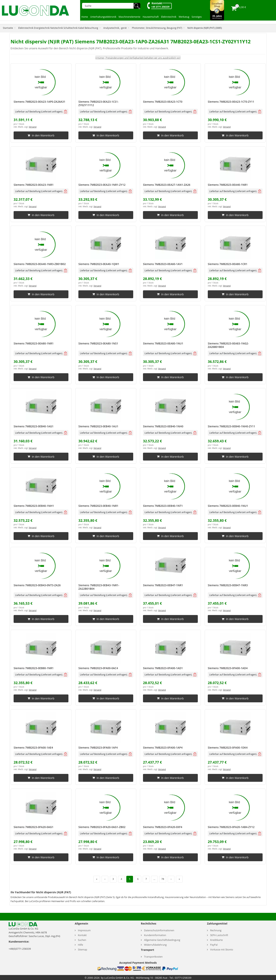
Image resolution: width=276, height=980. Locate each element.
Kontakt (157, 3)
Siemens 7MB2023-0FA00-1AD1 (163, 668)
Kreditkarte (216, 940)
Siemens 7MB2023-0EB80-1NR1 (34, 668)
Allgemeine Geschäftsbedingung (162, 940)
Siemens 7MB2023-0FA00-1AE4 (33, 748)
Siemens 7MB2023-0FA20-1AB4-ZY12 (231, 827)
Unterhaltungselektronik (103, 17)
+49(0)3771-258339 (20, 949)
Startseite (8, 28)
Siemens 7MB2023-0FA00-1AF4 (98, 748)
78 (163, 879)
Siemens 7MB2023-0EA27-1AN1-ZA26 (167, 185)
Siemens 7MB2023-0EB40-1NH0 (163, 426)
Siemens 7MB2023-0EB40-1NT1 (163, 506)
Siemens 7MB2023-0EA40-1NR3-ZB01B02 (40, 264)
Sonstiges (197, 17)
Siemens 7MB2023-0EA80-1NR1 (34, 343)
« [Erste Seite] (97, 879)
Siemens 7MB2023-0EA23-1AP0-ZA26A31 (39, 102)
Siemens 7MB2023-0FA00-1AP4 (163, 748)
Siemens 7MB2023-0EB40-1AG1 (34, 426)
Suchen (82, 940)
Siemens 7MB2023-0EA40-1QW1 (99, 264)
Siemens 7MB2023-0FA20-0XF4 (163, 827)
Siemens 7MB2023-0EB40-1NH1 (34, 506)
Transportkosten (153, 957)
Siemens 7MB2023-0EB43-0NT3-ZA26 (37, 585)
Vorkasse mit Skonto (222, 950)
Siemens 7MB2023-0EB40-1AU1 (98, 426)
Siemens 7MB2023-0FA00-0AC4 (98, 668)
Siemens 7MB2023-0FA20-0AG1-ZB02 (102, 827)
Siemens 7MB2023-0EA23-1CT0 (163, 102)
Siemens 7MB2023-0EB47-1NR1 (163, 585)
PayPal (214, 945)
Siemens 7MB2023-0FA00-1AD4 (228, 668)
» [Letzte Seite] (179, 879)
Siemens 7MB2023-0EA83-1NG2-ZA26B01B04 (228, 345)
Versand (33, 127)
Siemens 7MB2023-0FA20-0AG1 (34, 827)
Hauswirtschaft (151, 17)
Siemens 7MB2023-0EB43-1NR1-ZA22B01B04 (99, 587)
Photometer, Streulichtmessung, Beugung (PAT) (157, 28)
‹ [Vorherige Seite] (105, 879)
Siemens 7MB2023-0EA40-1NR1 (228, 185)
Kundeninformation (155, 935)
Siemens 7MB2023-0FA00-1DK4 (228, 748)
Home (85, 17)
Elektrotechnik (169, 17)
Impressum (84, 930)
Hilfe (80, 945)
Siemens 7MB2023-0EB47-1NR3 (228, 585)
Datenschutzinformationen (159, 930)
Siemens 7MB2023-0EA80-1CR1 (228, 264)
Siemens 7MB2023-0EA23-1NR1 (34, 185)
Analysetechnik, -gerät (115, 28)
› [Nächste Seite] (171, 879)
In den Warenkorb (41, 136)
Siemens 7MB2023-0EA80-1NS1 (98, 343)
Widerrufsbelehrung (155, 945)
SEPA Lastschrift (219, 935)
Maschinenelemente (130, 17)
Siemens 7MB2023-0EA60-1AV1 (163, 264)
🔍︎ (137, 6)
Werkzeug (184, 17)
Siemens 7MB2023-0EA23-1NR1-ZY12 (102, 185)
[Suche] (109, 6)
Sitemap (82, 950)
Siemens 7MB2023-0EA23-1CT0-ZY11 (231, 102)
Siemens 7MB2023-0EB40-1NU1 (228, 506)
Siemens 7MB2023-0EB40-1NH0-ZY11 (231, 426)
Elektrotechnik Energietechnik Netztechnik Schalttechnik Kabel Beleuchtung (58, 28)
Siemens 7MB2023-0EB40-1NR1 (98, 506)
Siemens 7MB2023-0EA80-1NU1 (163, 343)
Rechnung (216, 930)
